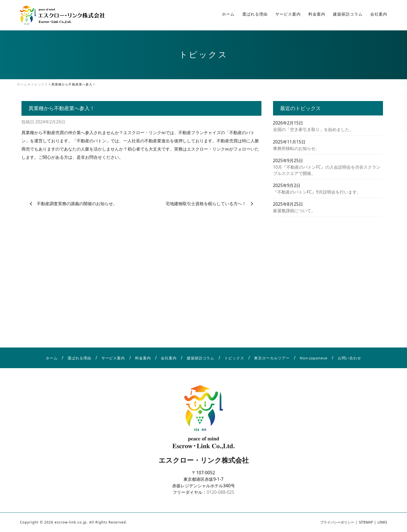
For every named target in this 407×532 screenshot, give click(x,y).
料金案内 (317, 14)
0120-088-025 (220, 492)
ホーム (228, 14)
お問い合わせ (401, 111)
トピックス (234, 358)
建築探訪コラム (348, 14)
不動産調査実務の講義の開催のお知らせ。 (77, 203)
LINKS (382, 522)
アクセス (401, 66)
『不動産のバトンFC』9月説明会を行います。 (317, 192)
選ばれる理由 (255, 14)
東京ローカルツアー (272, 358)
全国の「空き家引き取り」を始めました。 (313, 129)
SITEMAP (366, 522)
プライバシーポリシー (337, 522)
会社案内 (379, 14)
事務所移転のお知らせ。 (296, 148)
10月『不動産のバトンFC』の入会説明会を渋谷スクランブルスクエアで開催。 (327, 170)
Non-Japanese (314, 358)
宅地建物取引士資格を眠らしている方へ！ (206, 203)
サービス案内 (288, 14)
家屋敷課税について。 (294, 211)
